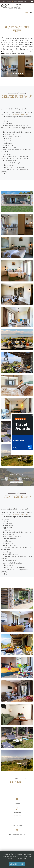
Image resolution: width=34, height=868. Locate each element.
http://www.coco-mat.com (19, 115)
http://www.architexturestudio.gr (13, 53)
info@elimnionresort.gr (20, 2)
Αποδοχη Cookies (17, 865)
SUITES (26, 13)
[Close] (32, 415)
